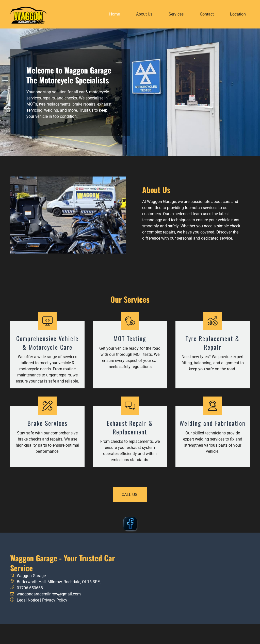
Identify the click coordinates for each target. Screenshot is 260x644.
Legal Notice (28, 600)
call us (130, 495)
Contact (207, 14)
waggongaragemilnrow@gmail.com (49, 594)
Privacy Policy (55, 600)
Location (238, 14)
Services (176, 14)
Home (115, 14)
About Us (144, 14)
